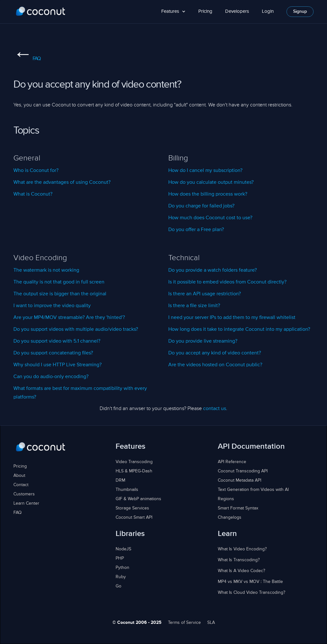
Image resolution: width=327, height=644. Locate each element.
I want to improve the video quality (52, 306)
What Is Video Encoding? (242, 549)
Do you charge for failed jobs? (201, 206)
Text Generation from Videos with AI (253, 490)
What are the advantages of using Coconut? (62, 182)
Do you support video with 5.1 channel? (57, 341)
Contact (21, 485)
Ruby (121, 577)
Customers (24, 494)
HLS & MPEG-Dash (134, 471)
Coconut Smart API (134, 517)
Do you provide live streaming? (203, 341)
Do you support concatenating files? (53, 353)
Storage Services (132, 508)
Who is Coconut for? (36, 171)
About (19, 476)
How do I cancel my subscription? (205, 171)
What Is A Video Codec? (241, 571)
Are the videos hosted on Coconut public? (215, 365)
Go (118, 586)
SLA (211, 623)
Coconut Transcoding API (243, 471)
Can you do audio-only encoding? (51, 377)
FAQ (27, 59)
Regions (226, 499)
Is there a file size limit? (194, 306)
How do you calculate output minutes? (211, 182)
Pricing (205, 11)
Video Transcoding (134, 462)
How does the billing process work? (208, 194)
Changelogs (230, 517)
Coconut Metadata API (240, 480)
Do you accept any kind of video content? (215, 353)
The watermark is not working (46, 270)
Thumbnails (127, 490)
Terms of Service (184, 623)
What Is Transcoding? (239, 560)
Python (122, 568)
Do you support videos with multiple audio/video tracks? (76, 330)
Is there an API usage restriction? (205, 294)
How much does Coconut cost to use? (210, 218)
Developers (237, 11)
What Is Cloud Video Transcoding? (251, 593)
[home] (41, 12)
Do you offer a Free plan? (196, 230)
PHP (120, 558)
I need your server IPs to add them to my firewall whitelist (232, 318)
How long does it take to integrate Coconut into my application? (239, 330)
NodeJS (123, 549)
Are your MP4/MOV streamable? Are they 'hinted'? (69, 318)
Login (268, 11)
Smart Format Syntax (238, 508)
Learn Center (26, 503)
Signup (300, 12)
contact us (215, 409)
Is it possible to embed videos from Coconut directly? (227, 282)
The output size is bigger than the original (60, 294)
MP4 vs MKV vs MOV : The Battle (250, 582)
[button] (173, 12)
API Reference (232, 462)
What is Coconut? (33, 194)
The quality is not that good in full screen (59, 282)
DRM (120, 480)
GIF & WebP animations (138, 499)
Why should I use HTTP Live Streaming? (57, 365)
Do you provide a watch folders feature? (213, 270)
